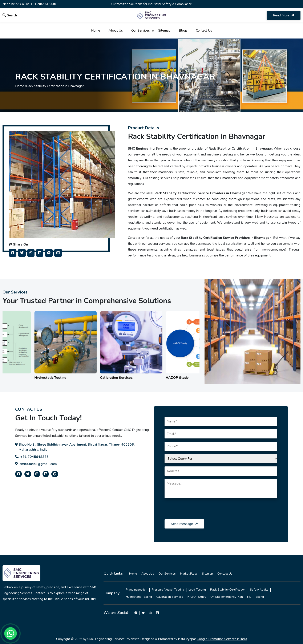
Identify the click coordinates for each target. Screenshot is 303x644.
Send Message (185, 524)
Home (96, 31)
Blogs (183, 31)
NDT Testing (256, 597)
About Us (116, 31)
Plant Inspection (137, 590)
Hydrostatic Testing (139, 597)
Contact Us (204, 31)
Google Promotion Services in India (222, 639)
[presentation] (197, 511)
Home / (21, 86)
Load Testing (197, 590)
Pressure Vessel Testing (168, 590)
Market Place (189, 574)
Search (10, 15)
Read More (284, 15)
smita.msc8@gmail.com (36, 464)
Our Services (141, 31)
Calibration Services (170, 597)
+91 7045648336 (43, 4)
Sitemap (164, 31)
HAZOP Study (197, 597)
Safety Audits (259, 590)
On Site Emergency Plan (227, 597)
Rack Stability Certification (228, 590)
